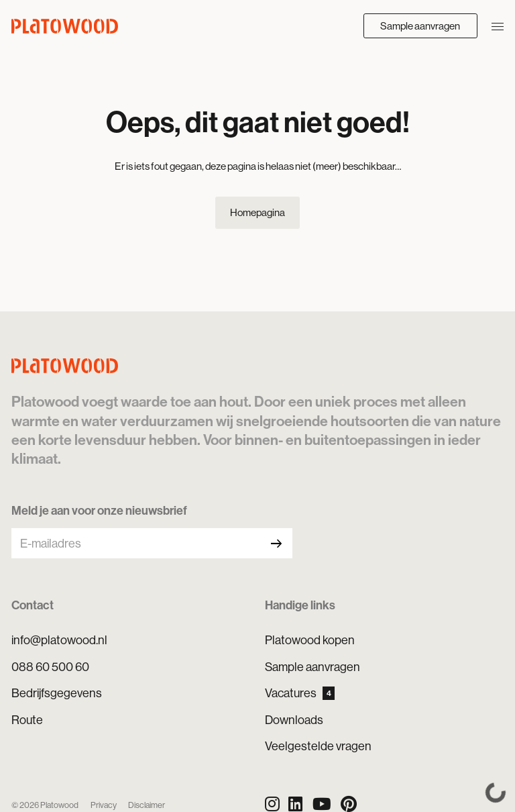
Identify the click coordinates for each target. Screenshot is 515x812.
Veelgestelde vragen (318, 746)
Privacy (104, 805)
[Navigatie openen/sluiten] (497, 26)
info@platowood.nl (59, 640)
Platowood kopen (310, 640)
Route (27, 720)
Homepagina (257, 212)
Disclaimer (147, 805)
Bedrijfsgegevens (57, 693)
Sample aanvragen (420, 26)
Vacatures (300, 693)
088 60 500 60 (50, 667)
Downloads (294, 720)
